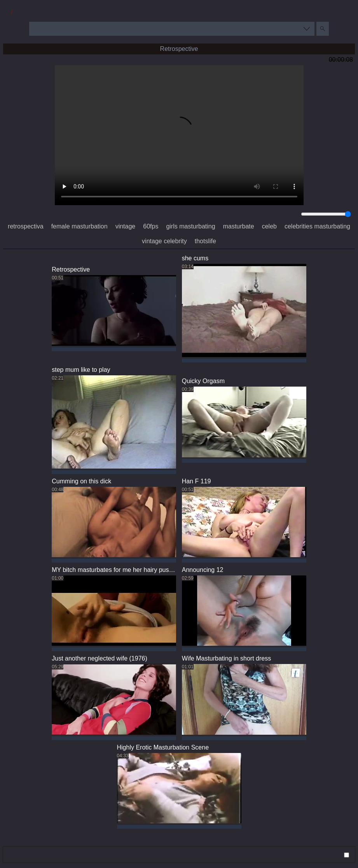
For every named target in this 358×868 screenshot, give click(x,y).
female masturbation (79, 226)
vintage (126, 226)
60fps (151, 226)
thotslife (205, 241)
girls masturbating (190, 226)
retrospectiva (26, 226)
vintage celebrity (164, 241)
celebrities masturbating (317, 226)
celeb (269, 226)
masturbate (239, 226)
